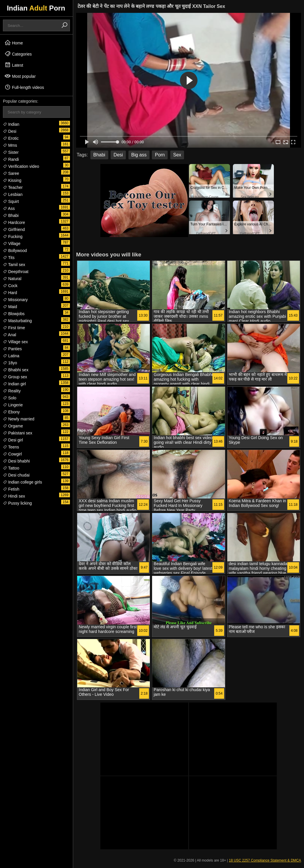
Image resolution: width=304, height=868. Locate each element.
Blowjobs (14, 314)
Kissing (12, 180)
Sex (177, 155)
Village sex (15, 342)
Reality (12, 391)
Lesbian (13, 194)
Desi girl (13, 440)
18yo (10, 363)
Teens (11, 447)
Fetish (11, 489)
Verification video (21, 166)
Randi (11, 159)
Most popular (20, 76)
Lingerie (13, 405)
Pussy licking (17, 503)
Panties (12, 349)
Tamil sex (14, 265)
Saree (11, 173)
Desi (10, 131)
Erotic (11, 138)
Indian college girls (23, 482)
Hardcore (14, 222)
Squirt (11, 201)
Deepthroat (16, 272)
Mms (10, 145)
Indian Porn (36, 8)
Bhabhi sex (16, 370)
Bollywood (15, 251)
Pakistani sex (18, 433)
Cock (10, 286)
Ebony (11, 412)
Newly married (19, 419)
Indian (11, 124)
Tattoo (11, 468)
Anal (10, 335)
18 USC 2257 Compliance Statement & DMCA (265, 860)
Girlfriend (14, 229)
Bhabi (11, 215)
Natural (12, 279)
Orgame (13, 426)
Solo (10, 398)
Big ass (139, 155)
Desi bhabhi (16, 461)
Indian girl (14, 384)
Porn (160, 155)
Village (12, 244)
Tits (9, 258)
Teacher (13, 187)
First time (14, 328)
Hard (10, 293)
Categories (18, 54)
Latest (14, 65)
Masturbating (17, 321)
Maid (10, 307)
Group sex (15, 377)
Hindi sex (14, 496)
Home (14, 43)
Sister (11, 152)
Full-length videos (24, 87)
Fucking (13, 237)
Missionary (15, 300)
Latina (11, 356)
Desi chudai (16, 475)
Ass (9, 208)
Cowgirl (12, 454)
